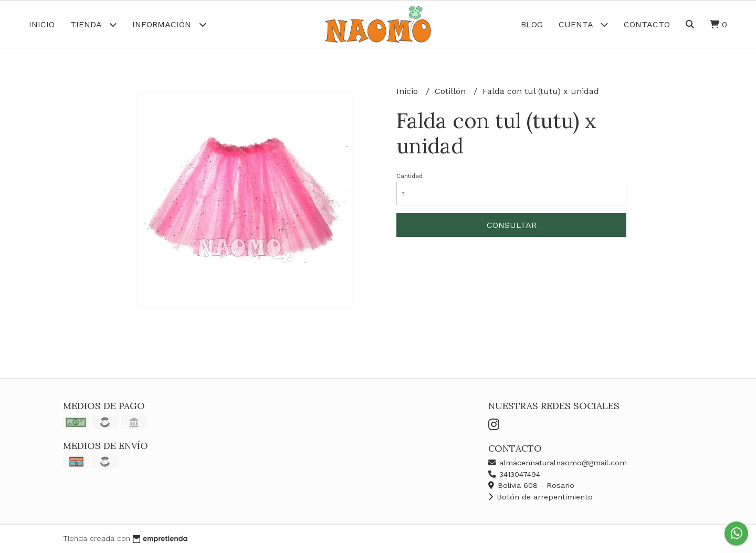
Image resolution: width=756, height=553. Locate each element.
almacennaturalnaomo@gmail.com (558, 463)
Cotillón (451, 91)
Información (169, 24)
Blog (532, 24)
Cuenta (583, 24)
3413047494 (514, 474)
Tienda (93, 24)
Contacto (647, 24)
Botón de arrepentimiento (540, 497)
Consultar (512, 225)
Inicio (42, 24)
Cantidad (409, 176)
